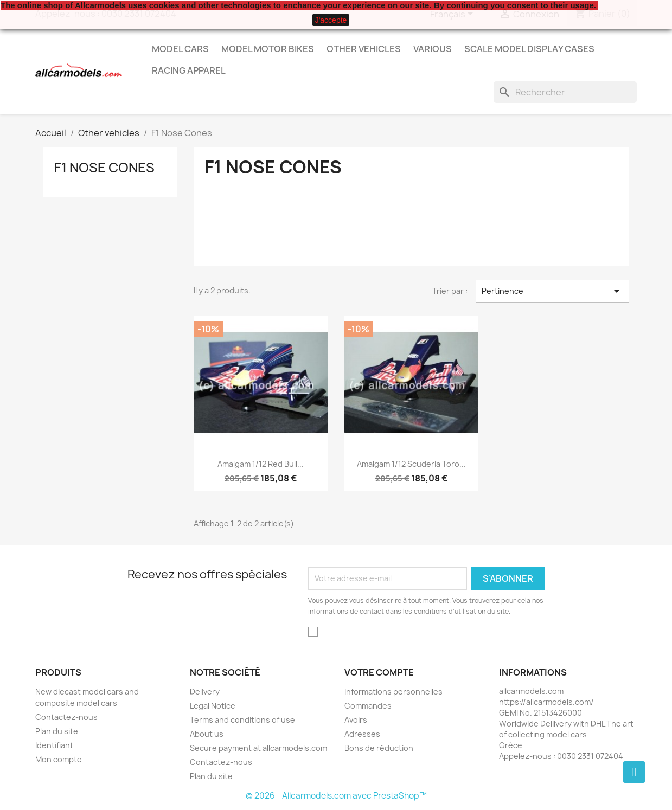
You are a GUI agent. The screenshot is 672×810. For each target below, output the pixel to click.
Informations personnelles (393, 692)
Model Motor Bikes (268, 49)
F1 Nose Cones (104, 168)
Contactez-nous (66, 717)
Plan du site (57, 731)
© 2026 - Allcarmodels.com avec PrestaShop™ (336, 796)
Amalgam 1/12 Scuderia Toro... (411, 464)
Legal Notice (213, 706)
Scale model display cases (529, 49)
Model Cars (180, 49)
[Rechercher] (565, 92)
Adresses (362, 734)
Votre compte (379, 672)
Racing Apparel (189, 70)
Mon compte (59, 759)
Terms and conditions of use (242, 720)
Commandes (368, 706)
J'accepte (331, 20)
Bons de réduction (379, 748)
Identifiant (54, 745)
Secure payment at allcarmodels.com (258, 748)
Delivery (205, 692)
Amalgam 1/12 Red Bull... (261, 464)
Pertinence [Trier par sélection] (552, 291)
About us (207, 734)
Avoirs (356, 720)
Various (433, 49)
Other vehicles (364, 49)
